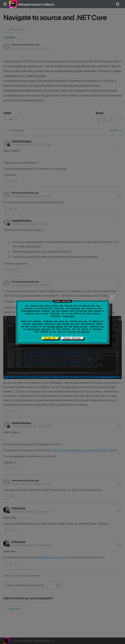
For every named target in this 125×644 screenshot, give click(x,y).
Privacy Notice (55, 327)
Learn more (69, 316)
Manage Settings (72, 338)
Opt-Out (85, 332)
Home (13, 4)
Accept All (50, 338)
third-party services (39, 329)
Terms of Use (80, 327)
